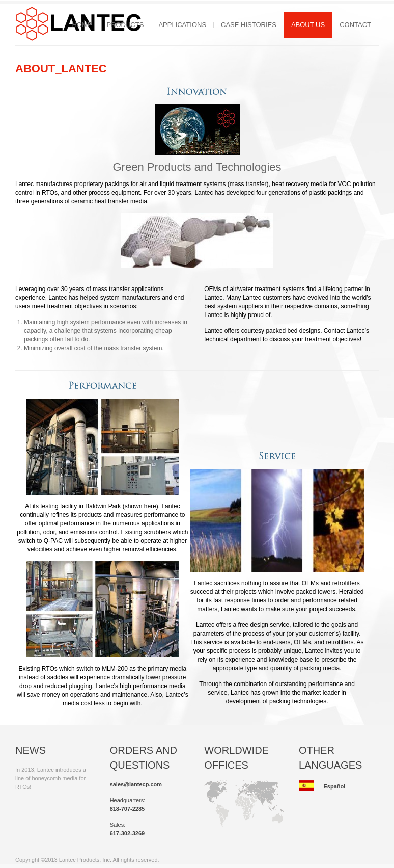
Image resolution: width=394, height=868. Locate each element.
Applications (182, 25)
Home (82, 25)
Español (334, 786)
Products (125, 25)
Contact (355, 25)
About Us (308, 25)
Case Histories (249, 25)
